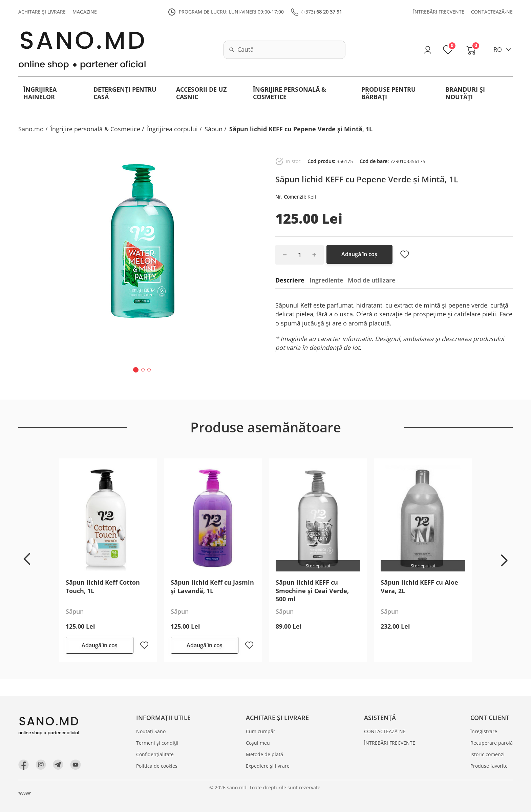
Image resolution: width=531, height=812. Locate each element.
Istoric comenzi (487, 754)
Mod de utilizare (372, 280)
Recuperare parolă (492, 743)
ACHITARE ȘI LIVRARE (42, 12)
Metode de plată (265, 754)
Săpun (214, 129)
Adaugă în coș (361, 254)
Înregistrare (484, 732)
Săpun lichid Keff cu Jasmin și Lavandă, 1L (212, 587)
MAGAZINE (85, 12)
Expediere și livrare (268, 766)
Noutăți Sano (152, 732)
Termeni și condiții (158, 743)
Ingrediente (326, 280)
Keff (312, 197)
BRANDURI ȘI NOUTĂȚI (465, 94)
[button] (136, 370)
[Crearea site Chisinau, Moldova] (25, 793)
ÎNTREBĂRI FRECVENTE (439, 12)
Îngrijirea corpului (172, 129)
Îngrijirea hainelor (40, 94)
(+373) (322, 12)
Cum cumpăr (261, 732)
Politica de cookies (157, 766)
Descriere (290, 280)
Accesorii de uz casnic (201, 94)
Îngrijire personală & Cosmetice (290, 94)
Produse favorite (489, 766)
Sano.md (31, 129)
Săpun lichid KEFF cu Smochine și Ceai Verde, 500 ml (312, 591)
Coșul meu (259, 743)
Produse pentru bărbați (389, 94)
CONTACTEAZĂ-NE (492, 12)
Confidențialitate (156, 754)
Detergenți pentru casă (125, 94)
